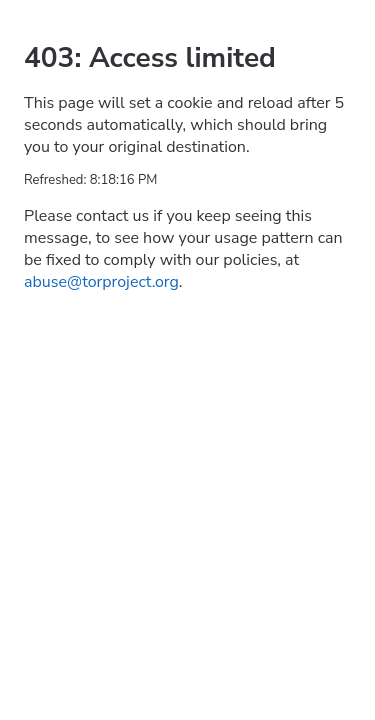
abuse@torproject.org (101, 282)
